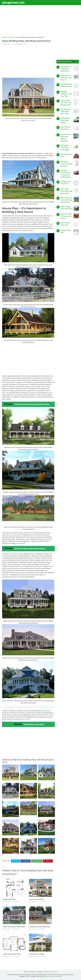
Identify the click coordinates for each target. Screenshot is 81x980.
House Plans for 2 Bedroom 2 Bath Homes (66, 69)
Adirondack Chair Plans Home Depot (65, 148)
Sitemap (26, 972)
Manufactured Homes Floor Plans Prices (65, 112)
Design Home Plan (9, 899)
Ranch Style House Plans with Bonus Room (67, 191)
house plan (14, 554)
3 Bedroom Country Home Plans (40, 927)
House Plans (7, 44)
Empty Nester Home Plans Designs (65, 120)
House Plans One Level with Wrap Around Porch (66, 200)
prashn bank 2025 (57, 976)
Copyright (39, 972)
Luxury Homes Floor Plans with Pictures (66, 78)
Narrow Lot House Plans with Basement (67, 164)
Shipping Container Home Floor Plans (66, 94)
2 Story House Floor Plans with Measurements (66, 103)
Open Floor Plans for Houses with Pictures (66, 216)
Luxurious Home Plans (36, 899)
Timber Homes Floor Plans (12, 954)
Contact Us (33, 972)
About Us (55, 972)
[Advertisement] (40, 22)
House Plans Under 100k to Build (14, 927)
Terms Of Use (47, 972)
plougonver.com (13, 2)
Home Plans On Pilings (37, 954)
